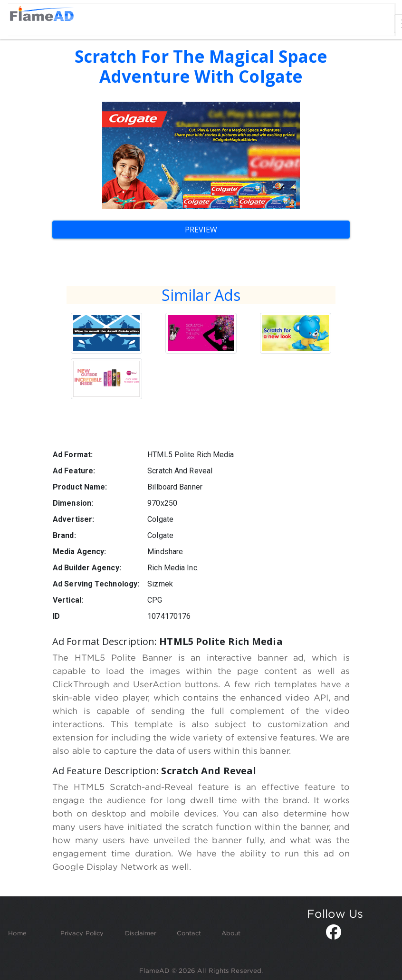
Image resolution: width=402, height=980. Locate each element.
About (231, 933)
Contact (189, 933)
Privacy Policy (82, 933)
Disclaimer (141, 933)
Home (17, 933)
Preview (201, 230)
